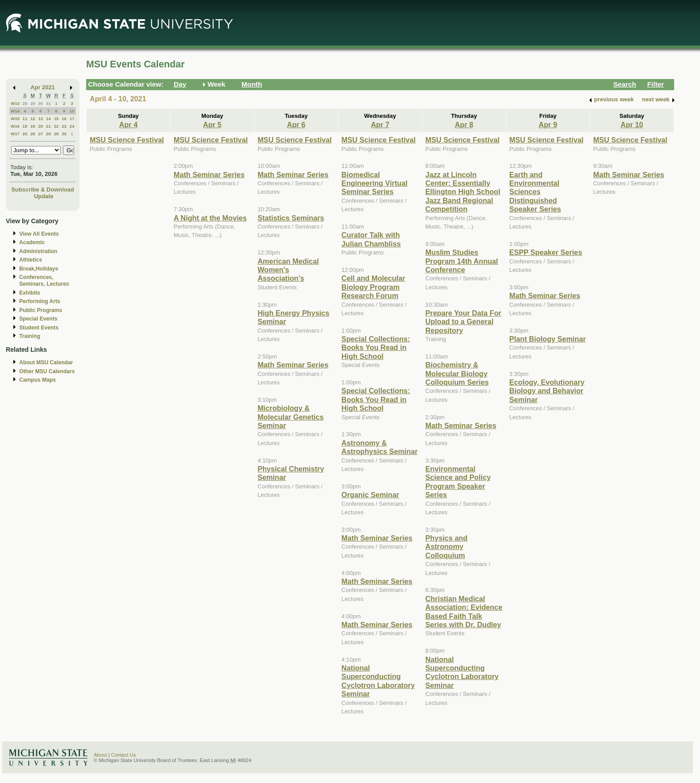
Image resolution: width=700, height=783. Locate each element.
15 (56, 119)
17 (72, 119)
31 (48, 103)
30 (40, 103)
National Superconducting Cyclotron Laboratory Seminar (378, 681)
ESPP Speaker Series (546, 252)
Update (44, 196)
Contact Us (124, 755)
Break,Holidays (39, 269)
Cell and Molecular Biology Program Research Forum (373, 287)
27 (40, 134)
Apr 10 (632, 125)
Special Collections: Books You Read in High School (376, 348)
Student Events (39, 328)
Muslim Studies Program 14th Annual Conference (462, 261)
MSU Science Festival (127, 140)
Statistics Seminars (291, 218)
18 (25, 126)
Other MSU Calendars (47, 371)
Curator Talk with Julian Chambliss (371, 239)
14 (48, 119)
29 (33, 103)
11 (25, 119)
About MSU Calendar (46, 362)
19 (33, 126)
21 (48, 126)
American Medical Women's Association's (288, 270)
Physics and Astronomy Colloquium (446, 547)
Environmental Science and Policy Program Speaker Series (458, 482)
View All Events (39, 234)
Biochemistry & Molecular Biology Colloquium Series (457, 373)
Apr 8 (464, 125)
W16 (15, 126)
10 (72, 111)
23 (64, 126)
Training (30, 336)
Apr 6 (296, 125)
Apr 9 (548, 125)
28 (25, 103)
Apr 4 (128, 125)
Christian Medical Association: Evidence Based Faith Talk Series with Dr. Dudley (464, 612)
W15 (15, 119)
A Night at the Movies (210, 218)
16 (64, 119)
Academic (32, 242)
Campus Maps (37, 380)
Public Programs (41, 310)
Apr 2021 (43, 87)
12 (33, 119)
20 (40, 126)
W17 (15, 134)
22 (56, 126)
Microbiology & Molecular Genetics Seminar (291, 417)
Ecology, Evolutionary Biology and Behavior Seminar (547, 391)
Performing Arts (40, 301)
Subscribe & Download (43, 190)
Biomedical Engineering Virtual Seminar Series (375, 183)
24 (72, 126)
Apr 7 (380, 125)
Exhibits (30, 293)
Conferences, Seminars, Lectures (44, 281)
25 (25, 134)
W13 (15, 103)
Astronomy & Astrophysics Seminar (380, 447)
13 (40, 119)
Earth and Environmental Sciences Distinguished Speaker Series (535, 192)
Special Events (38, 319)
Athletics (31, 260)
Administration (38, 251)
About (100, 755)
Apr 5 (212, 125)
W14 (15, 111)
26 (33, 134)
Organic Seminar (370, 495)
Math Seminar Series (209, 175)
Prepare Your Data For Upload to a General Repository (463, 322)
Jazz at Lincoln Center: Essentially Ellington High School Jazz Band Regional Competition (463, 192)
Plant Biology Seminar (548, 339)
